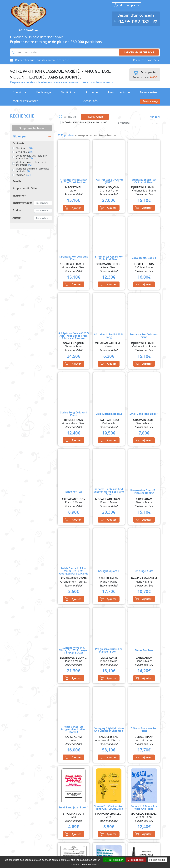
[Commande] (134, 123)
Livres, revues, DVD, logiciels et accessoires (32, 157)
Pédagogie (44, 92)
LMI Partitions (29, 30)
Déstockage (150, 101)
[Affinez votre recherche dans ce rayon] (69, 117)
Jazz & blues (24, 152)
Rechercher (95, 117)
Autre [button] (92, 92)
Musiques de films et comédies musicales (32, 170)
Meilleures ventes (25, 101)
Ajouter (73, 208)
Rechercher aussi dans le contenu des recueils (43, 60)
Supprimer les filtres (32, 128)
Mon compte (126, 5)
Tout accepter (114, 860)
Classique (20, 92)
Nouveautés (149, 92)
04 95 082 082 (133, 22)
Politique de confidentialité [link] (85, 865)
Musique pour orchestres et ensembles (31, 163)
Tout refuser (136, 860)
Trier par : (154, 117)
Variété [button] (68, 92)
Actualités (90, 101)
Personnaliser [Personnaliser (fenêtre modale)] (157, 860)
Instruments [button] (119, 92)
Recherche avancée (145, 60)
